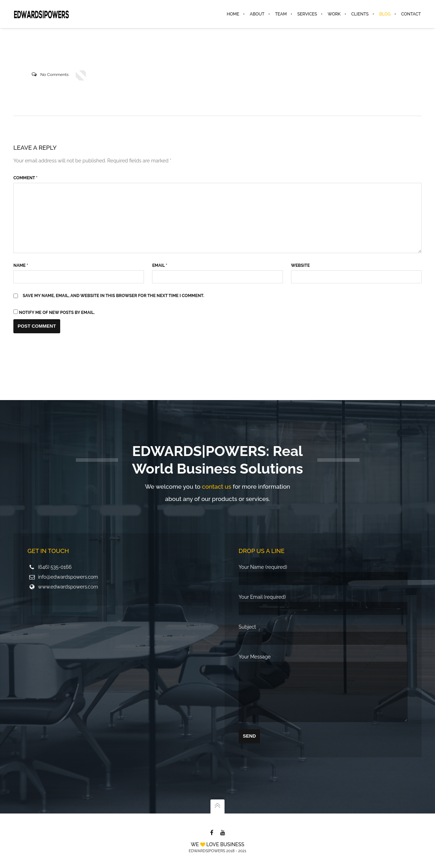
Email (160, 265)
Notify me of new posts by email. (57, 313)
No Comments (54, 75)
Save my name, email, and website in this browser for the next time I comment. (114, 296)
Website (300, 265)
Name (21, 265)
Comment (25, 178)
